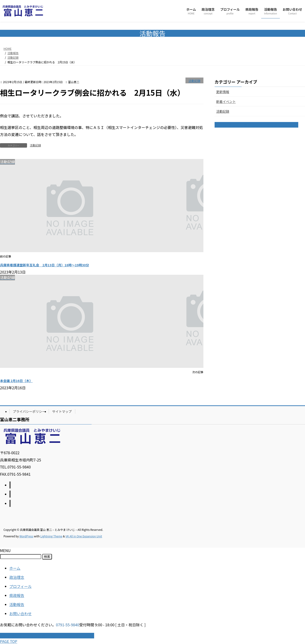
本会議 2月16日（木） (16, 381)
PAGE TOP (9, 641)
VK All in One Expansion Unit (84, 536)
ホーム (15, 568)
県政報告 (17, 595)
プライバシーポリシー (29, 411)
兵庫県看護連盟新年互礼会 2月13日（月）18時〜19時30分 (45, 265)
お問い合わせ (21, 613)
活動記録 (194, 81)
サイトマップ (62, 411)
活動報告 (17, 604)
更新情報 (223, 92)
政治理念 (17, 577)
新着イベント (226, 102)
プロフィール (21, 586)
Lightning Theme (51, 536)
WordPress (26, 536)
